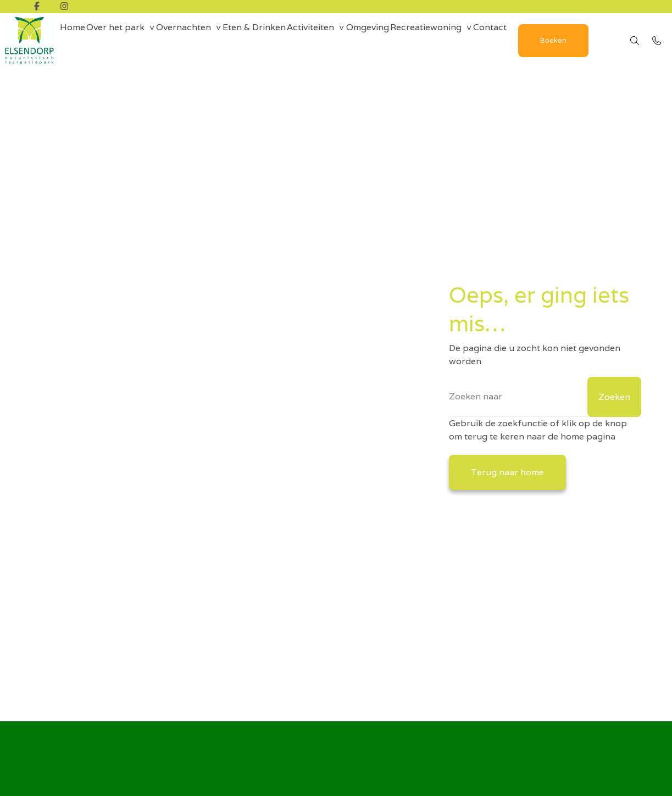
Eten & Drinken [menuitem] (288, 40)
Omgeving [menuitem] (421, 40)
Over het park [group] (130, 40)
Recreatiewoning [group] (489, 40)
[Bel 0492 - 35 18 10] (657, 47)
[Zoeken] (545, 397)
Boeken (108, 75)
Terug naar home (507, 472)
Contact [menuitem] (563, 40)
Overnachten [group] (208, 40)
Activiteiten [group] (354, 40)
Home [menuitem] (77, 40)
